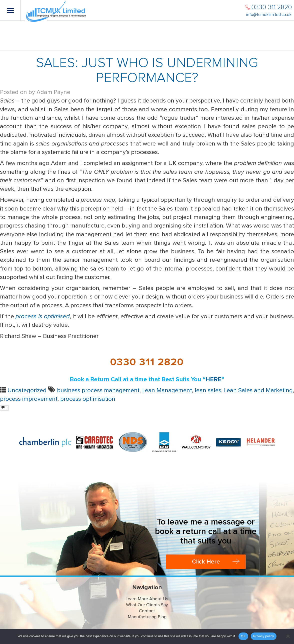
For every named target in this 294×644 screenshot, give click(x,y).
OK (243, 636)
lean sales (208, 390)
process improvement (29, 399)
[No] (288, 636)
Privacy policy (264, 636)
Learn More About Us (147, 599)
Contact (147, 611)
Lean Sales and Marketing (258, 390)
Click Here (206, 562)
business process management (98, 390)
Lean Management (167, 390)
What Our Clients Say (147, 605)
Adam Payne (53, 92)
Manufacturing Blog (147, 617)
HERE (213, 379)
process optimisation (88, 399)
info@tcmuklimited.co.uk (269, 15)
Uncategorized (27, 390)
